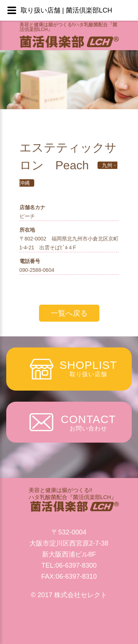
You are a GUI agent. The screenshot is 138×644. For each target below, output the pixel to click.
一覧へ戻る (69, 313)
